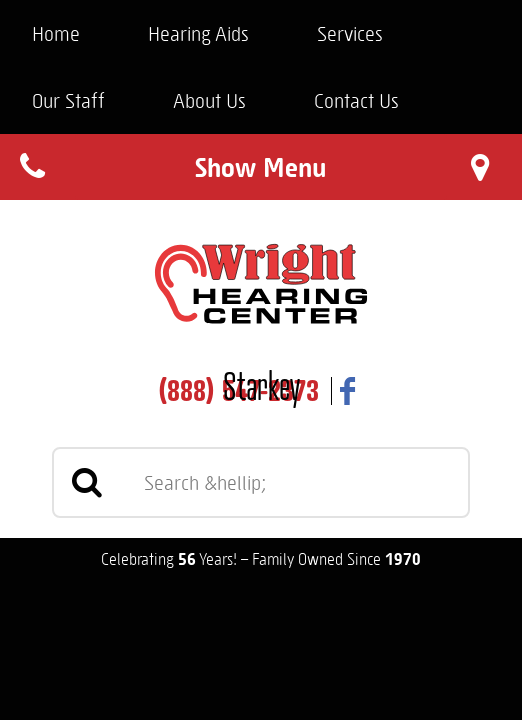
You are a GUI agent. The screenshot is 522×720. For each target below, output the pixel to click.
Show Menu (260, 166)
